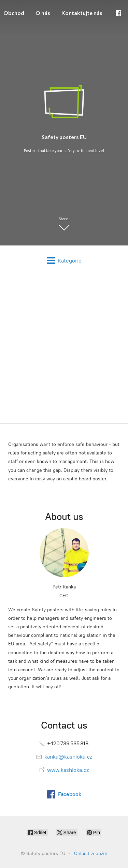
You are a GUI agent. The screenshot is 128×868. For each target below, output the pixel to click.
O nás (43, 13)
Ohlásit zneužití (91, 854)
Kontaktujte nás (82, 13)
